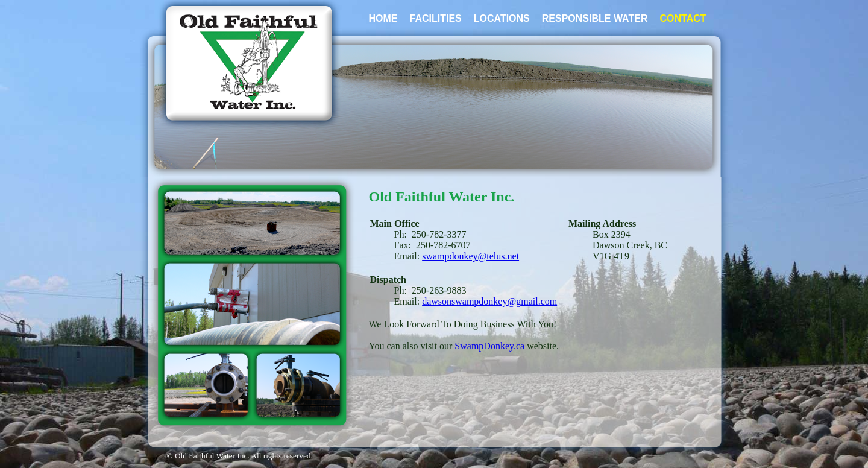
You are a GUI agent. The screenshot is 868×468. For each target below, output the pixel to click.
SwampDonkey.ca (489, 346)
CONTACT (683, 18)
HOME (383, 18)
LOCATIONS (502, 18)
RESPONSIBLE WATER (595, 18)
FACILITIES (436, 18)
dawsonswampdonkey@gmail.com (489, 301)
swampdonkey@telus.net (470, 256)
